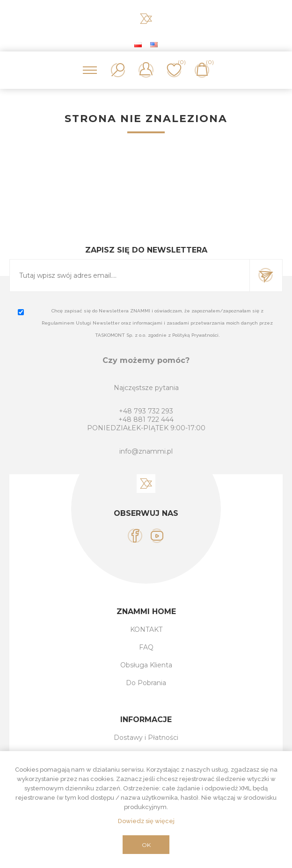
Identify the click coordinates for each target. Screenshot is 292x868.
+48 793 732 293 (146, 411)
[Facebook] (135, 536)
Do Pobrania (146, 683)
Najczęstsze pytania (146, 388)
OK (146, 845)
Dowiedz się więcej (146, 821)
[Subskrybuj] (130, 275)
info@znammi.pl (146, 451)
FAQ (146, 647)
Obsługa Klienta (146, 665)
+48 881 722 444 (146, 420)
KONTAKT (146, 629)
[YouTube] (157, 536)
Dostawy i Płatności (146, 738)
